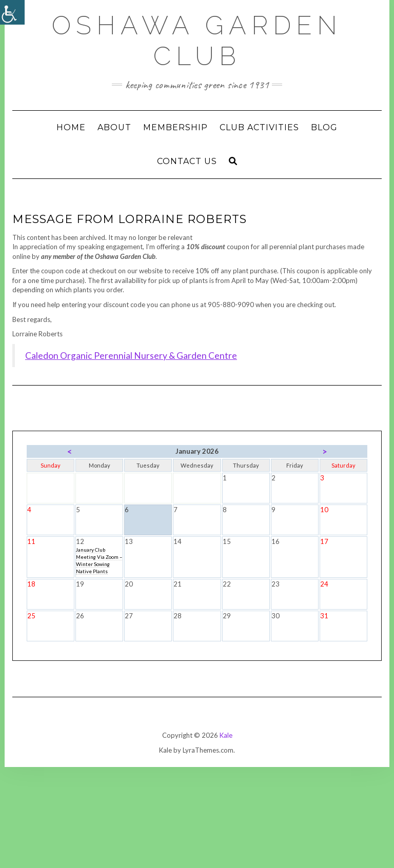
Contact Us (187, 161)
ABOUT (114, 127)
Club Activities (259, 127)
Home (71, 127)
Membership (175, 127)
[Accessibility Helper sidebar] (12, 12)
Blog (324, 127)
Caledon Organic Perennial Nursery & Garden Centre (131, 356)
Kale (226, 735)
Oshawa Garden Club (197, 41)
